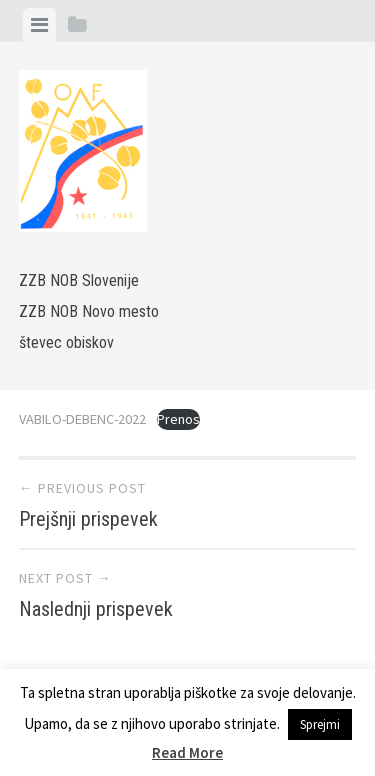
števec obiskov (66, 342)
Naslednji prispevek (96, 609)
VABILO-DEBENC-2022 (82, 419)
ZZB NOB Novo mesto (89, 311)
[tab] (39, 25)
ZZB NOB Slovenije (79, 280)
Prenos (178, 419)
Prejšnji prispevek (88, 519)
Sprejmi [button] (320, 724)
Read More (187, 752)
